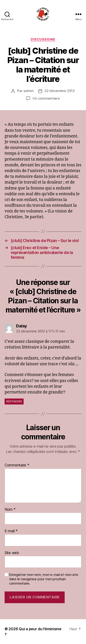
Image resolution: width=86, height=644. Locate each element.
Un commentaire (46, 98)
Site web (12, 553)
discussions (43, 39)
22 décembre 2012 (60, 91)
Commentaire (17, 465)
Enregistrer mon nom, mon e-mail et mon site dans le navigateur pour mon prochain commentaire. (44, 579)
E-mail (11, 531)
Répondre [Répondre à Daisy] (14, 401)
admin (29, 91)
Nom (10, 510)
